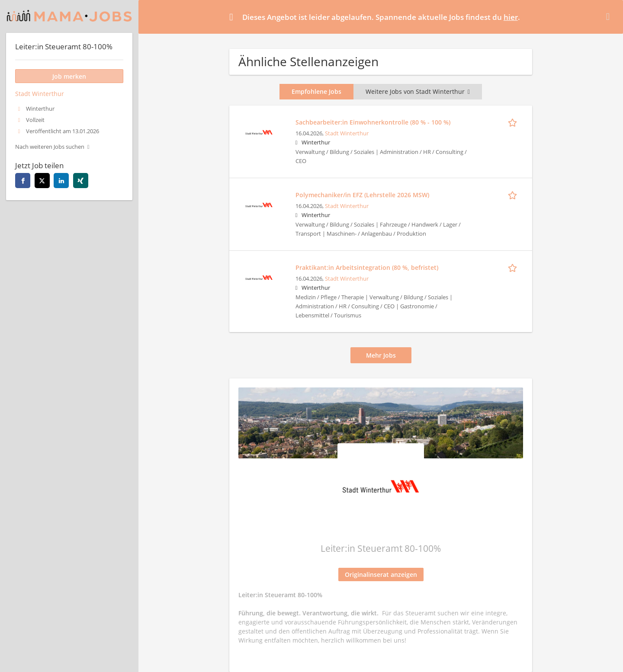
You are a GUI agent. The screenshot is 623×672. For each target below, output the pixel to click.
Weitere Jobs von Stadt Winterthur (418, 91)
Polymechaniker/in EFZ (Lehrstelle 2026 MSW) (362, 195)
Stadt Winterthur (347, 133)
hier (511, 17)
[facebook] (23, 181)
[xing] (81, 181)
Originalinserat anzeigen (381, 574)
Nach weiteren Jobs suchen (50, 147)
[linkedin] (61, 181)
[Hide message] (610, 16)
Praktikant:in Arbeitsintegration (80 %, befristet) (367, 267)
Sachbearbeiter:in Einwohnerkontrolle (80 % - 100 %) (373, 122)
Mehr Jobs (381, 355)
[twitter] (42, 181)
